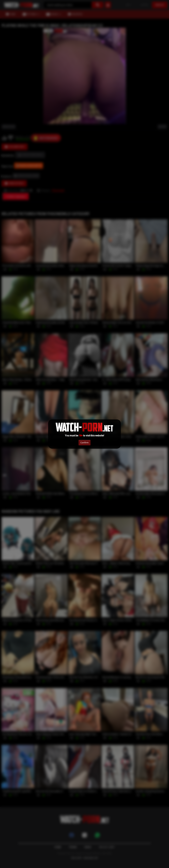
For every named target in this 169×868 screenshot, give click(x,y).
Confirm (84, 443)
